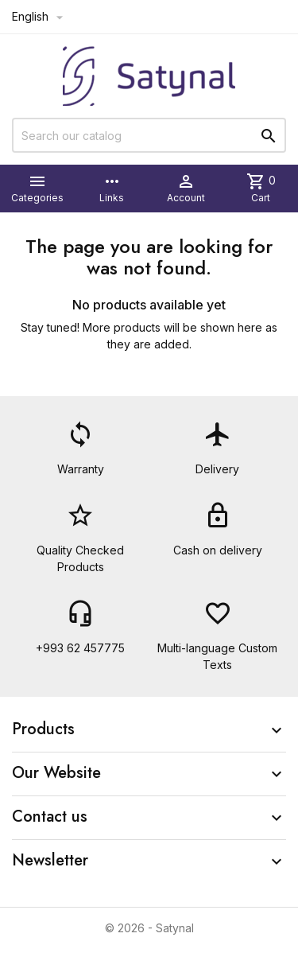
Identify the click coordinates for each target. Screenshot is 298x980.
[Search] (149, 135)
